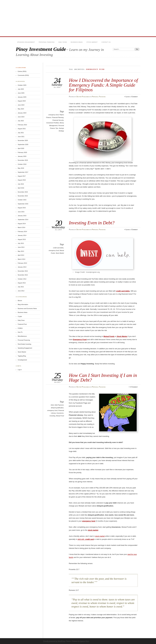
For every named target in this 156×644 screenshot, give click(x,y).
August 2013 (22, 239)
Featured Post (22, 324)
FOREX (20, 328)
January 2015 (22, 216)
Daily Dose (63, 42)
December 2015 (23, 192)
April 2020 (21, 148)
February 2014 (22, 231)
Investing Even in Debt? (92, 223)
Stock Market (92, 42)
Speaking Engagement (26, 42)
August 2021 (22, 129)
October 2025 (22, 85)
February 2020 (22, 152)
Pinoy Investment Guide (41, 49)
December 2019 (23, 160)
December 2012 (23, 271)
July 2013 (21, 243)
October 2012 (22, 279)
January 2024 (22, 113)
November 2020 (23, 140)
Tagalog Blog (22, 356)
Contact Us (106, 42)
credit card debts (58, 248)
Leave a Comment (132, 97)
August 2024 (22, 101)
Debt (52, 405)
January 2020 (22, 156)
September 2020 (23, 144)
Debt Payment (59, 405)
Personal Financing (47, 42)
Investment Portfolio (53, 123)
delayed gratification (57, 408)
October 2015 (22, 200)
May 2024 (21, 109)
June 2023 (21, 117)
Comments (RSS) (23, 75)
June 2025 (21, 93)
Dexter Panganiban (83, 97)
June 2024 (21, 105)
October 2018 (22, 164)
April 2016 (21, 188)
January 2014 (22, 235)
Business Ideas (77, 42)
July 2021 (21, 133)
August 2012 (22, 283)
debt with (86, 539)
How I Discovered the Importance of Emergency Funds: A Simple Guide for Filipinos (103, 85)
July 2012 (21, 287)
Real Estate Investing (24, 344)
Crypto (20, 316)
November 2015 (23, 196)
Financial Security (58, 120)
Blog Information (23, 304)
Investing (52, 416)
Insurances (60, 413)
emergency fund (54, 115)
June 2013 (21, 247)
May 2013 (21, 251)
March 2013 (22, 259)
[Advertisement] (78, 18)
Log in (20, 370)
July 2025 (21, 89)
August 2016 (22, 180)
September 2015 (23, 204)
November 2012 (23, 275)
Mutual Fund (60, 416)
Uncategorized (22, 360)
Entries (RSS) (22, 71)
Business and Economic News (27, 308)
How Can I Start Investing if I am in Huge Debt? (103, 378)
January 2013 (22, 267)
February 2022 (22, 125)
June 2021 (21, 137)
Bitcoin (20, 301)
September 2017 (23, 172)
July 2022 (21, 121)
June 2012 (21, 291)
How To (20, 332)
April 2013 (21, 255)
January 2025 (22, 97)
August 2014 (22, 224)
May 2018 (21, 168)
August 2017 (22, 176)
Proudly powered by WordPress (54, 641)
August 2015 (22, 208)
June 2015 (21, 212)
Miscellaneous (22, 336)
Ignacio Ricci (85, 641)
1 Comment (134, 387)
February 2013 (22, 263)
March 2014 (22, 227)
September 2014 (23, 220)
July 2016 (21, 184)
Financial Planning (58, 117)
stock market (100, 536)
